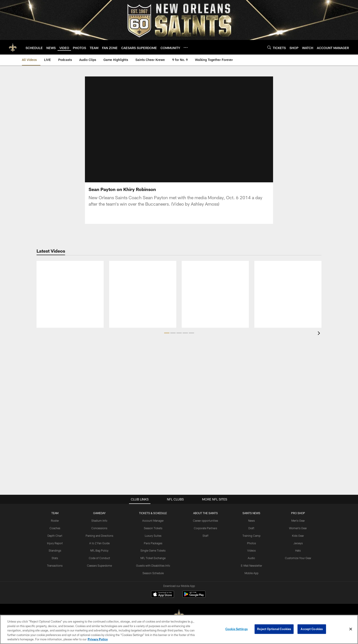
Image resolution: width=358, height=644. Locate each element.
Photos (251, 543)
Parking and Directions (99, 535)
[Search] (269, 47)
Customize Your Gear (298, 558)
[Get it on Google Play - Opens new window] (194, 596)
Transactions (55, 565)
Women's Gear (298, 528)
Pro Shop (298, 513)
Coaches (55, 528)
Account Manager (153, 521)
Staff (205, 535)
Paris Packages (153, 543)
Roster (55, 521)
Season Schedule (153, 573)
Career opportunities (205, 521)
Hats (298, 550)
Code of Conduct (99, 558)
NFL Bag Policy (99, 550)
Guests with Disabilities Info (153, 565)
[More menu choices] (186, 47)
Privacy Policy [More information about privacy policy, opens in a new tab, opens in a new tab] (98, 639)
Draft (251, 528)
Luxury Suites (153, 535)
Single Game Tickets (153, 550)
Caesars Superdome (99, 565)
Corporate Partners (205, 528)
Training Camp (251, 535)
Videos (251, 550)
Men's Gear (298, 521)
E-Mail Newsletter (251, 565)
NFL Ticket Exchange (153, 558)
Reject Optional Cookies (274, 629)
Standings (55, 550)
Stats (55, 558)
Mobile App (251, 573)
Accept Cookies (312, 629)
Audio (251, 558)
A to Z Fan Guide (99, 543)
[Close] (351, 629)
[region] (179, 629)
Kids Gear (298, 535)
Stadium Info (99, 521)
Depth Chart (55, 535)
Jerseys (298, 543)
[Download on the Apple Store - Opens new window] (163, 595)
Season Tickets (153, 528)
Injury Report (55, 543)
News (251, 521)
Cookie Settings (237, 629)
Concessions (99, 528)
